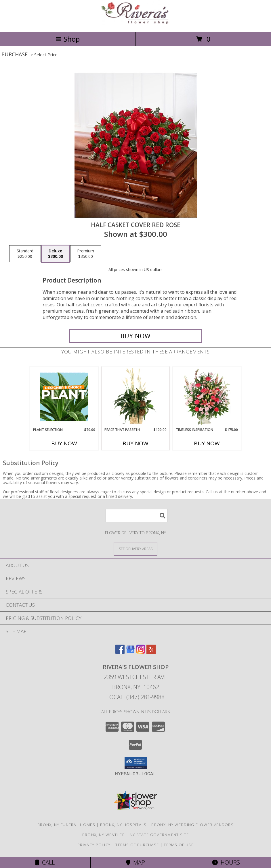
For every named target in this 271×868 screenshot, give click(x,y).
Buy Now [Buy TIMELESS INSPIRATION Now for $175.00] (207, 443)
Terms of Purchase (137, 845)
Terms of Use (179, 845)
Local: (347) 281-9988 (135, 697)
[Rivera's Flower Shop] (135, 24)
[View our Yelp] (151, 652)
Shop (68, 39)
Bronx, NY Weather (104, 835)
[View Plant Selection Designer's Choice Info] (64, 397)
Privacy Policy (94, 845)
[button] (136, 763)
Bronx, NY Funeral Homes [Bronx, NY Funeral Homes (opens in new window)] (66, 825)
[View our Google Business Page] (130, 652)
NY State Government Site (159, 835)
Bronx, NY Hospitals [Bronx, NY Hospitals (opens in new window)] (123, 825)
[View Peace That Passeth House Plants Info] (136, 397)
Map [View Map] (135, 862)
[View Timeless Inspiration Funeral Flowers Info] (207, 397)
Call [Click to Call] (45, 862)
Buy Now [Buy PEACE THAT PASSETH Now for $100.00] (135, 443)
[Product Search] (137, 516)
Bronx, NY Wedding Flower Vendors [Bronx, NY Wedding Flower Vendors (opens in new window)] (192, 825)
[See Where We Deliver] (135, 549)
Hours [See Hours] (226, 862)
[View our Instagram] (141, 652)
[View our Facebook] (120, 652)
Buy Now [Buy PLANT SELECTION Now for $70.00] (64, 443)
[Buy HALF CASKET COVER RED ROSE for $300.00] (136, 336)
